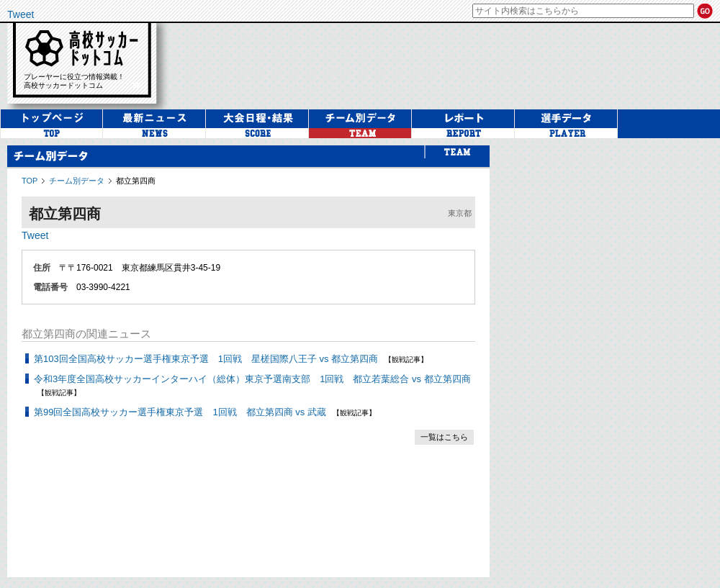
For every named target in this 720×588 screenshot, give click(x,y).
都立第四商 (136, 181)
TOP (30, 181)
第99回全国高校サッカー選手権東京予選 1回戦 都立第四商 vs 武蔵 (180, 412)
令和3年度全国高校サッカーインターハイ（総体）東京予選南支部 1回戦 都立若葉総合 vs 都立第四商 (252, 379)
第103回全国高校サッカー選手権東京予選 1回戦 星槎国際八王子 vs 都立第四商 (206, 359)
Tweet (21, 14)
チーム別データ (77, 181)
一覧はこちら (444, 437)
